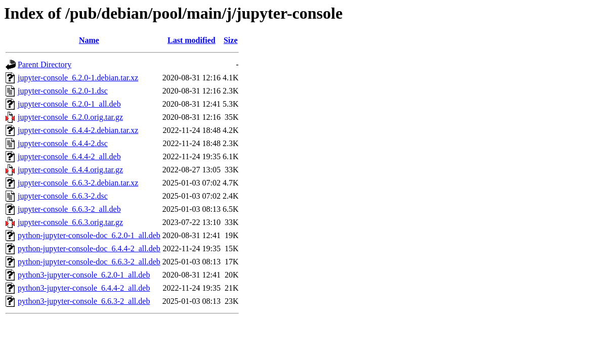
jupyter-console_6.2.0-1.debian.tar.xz (78, 78)
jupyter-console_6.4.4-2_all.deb (69, 156)
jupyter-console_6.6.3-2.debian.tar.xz (78, 183)
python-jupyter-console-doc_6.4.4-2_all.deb (89, 248)
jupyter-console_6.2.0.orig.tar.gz (70, 117)
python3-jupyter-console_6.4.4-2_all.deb (84, 288)
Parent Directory (45, 64)
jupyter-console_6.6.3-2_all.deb (69, 209)
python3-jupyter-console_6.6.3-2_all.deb (84, 301)
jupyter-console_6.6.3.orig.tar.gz (70, 222)
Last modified (192, 40)
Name (89, 40)
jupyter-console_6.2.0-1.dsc (63, 91)
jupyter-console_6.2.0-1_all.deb (69, 104)
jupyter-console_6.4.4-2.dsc (63, 143)
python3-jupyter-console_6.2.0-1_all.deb (84, 275)
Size (231, 40)
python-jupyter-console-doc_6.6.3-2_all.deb (89, 262)
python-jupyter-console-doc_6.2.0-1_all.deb (89, 235)
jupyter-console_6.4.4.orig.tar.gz (70, 170)
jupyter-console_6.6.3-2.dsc (63, 196)
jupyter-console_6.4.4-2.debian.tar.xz (78, 130)
